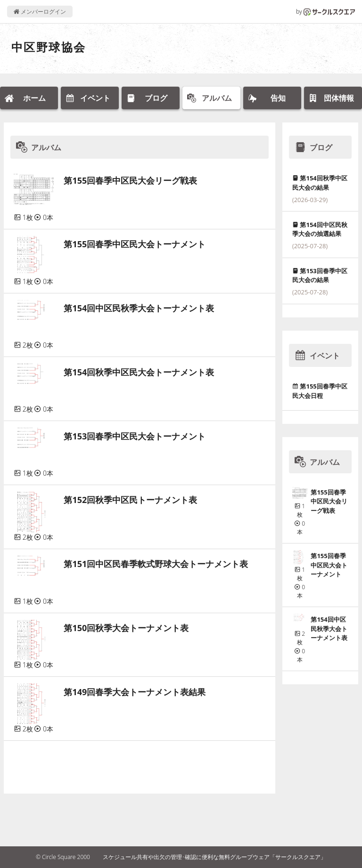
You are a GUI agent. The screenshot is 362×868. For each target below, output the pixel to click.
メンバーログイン (40, 12)
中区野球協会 (49, 47)
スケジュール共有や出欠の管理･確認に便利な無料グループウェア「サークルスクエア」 (214, 857)
